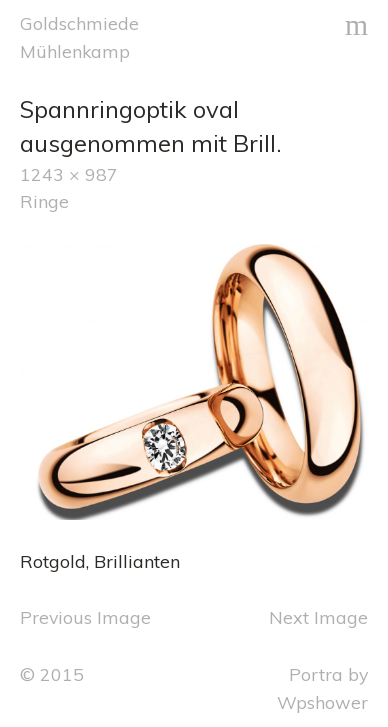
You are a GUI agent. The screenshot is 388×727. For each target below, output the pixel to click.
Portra (316, 674)
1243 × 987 (69, 174)
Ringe (44, 201)
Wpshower (322, 702)
